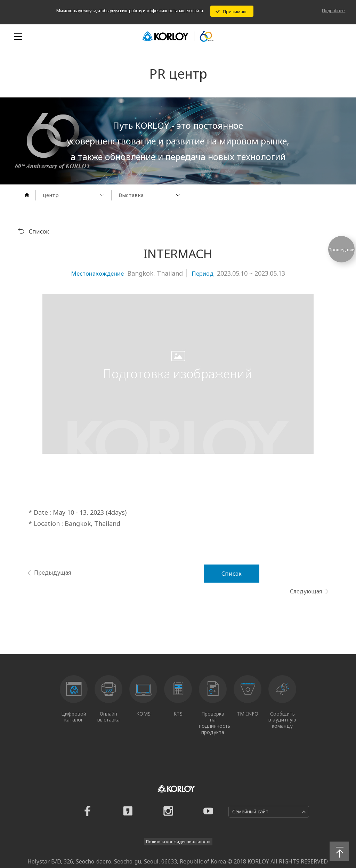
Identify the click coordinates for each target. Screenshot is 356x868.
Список (178, 573)
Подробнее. (334, 10)
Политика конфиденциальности (178, 822)
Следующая (317, 572)
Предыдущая (42, 572)
